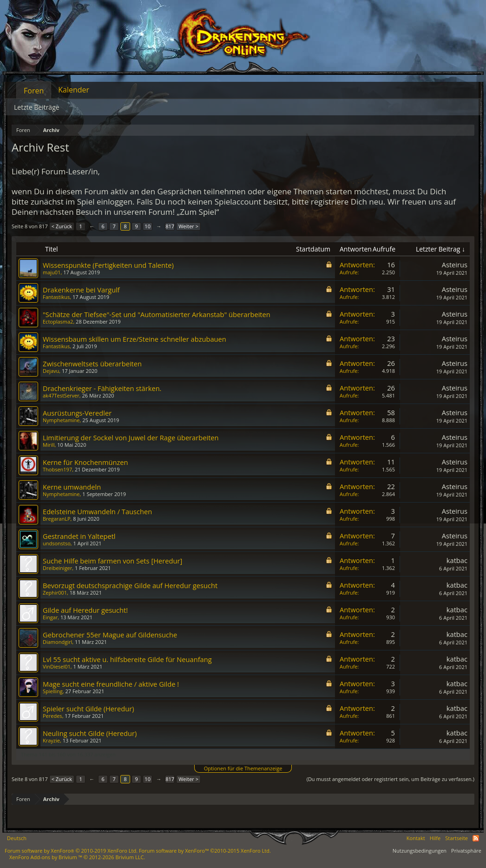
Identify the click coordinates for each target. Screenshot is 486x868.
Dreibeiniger (57, 568)
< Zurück (62, 226)
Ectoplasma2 (58, 321)
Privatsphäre (466, 851)
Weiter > (188, 226)
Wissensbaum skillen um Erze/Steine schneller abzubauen (135, 339)
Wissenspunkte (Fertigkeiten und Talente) (108, 265)
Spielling (53, 691)
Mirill (49, 445)
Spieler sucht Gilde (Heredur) (89, 709)
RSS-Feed (476, 838)
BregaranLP (57, 519)
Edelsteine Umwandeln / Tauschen (97, 511)
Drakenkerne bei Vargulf (81, 290)
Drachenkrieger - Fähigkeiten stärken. (102, 388)
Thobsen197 (57, 469)
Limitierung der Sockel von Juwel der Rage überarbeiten (131, 437)
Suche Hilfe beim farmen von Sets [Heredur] (112, 561)
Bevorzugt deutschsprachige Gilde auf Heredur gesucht (130, 585)
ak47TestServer (61, 395)
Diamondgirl (57, 642)
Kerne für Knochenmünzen (85, 462)
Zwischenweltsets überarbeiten (92, 364)
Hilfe (435, 838)
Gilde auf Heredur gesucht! (85, 610)
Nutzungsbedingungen (420, 851)
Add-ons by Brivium (77, 857)
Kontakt (416, 838)
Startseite (456, 838)
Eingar (50, 617)
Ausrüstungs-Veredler (77, 413)
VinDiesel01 (57, 666)
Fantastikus (56, 297)
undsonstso (57, 543)
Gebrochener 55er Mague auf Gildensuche (110, 635)
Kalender (74, 90)
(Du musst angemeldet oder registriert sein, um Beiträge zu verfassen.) (391, 779)
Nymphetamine (61, 420)
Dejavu (51, 371)
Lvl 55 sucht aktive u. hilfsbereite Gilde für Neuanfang (127, 659)
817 (170, 226)
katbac (457, 560)
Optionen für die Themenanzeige (243, 768)
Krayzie (51, 740)
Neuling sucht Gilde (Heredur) (90, 733)
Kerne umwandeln (72, 487)
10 (148, 226)
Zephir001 (55, 593)
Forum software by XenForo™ (205, 851)
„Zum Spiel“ (198, 212)
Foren (34, 91)
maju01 (52, 272)
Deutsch (17, 838)
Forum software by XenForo (71, 851)
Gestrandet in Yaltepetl (79, 536)
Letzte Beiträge (37, 107)
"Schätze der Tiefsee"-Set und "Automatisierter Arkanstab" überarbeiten (157, 314)
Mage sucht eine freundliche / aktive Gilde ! (111, 684)
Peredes (53, 716)
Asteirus (455, 265)
